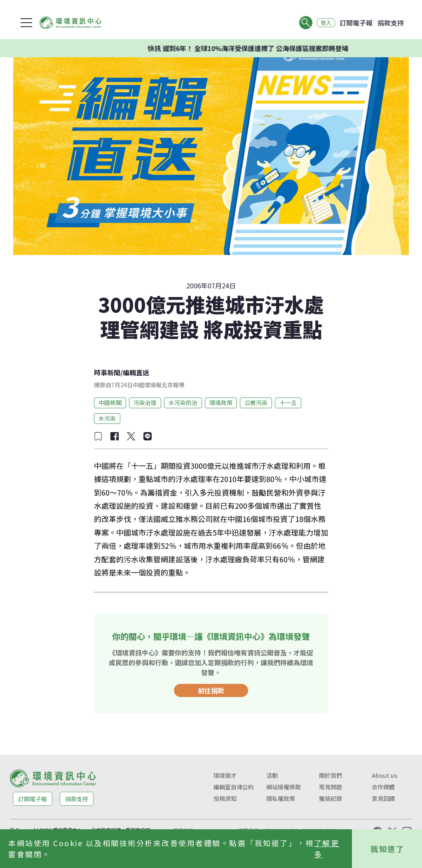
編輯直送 (136, 372)
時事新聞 (107, 372)
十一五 (288, 402)
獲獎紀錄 (331, 798)
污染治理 (145, 402)
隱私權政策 (281, 798)
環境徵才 (225, 775)
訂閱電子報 (356, 23)
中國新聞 (110, 402)
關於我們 (331, 775)
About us (384, 775)
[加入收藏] (98, 436)
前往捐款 (211, 690)
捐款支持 (391, 23)
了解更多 (327, 848)
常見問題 (331, 787)
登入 (324, 23)
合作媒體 (383, 787)
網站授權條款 (284, 787)
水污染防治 (183, 402)
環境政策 (221, 402)
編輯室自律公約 (234, 787)
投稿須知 (225, 798)
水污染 (107, 418)
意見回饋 (383, 798)
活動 (272, 775)
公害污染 (256, 402)
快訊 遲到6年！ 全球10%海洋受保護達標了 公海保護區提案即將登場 (256, 48)
